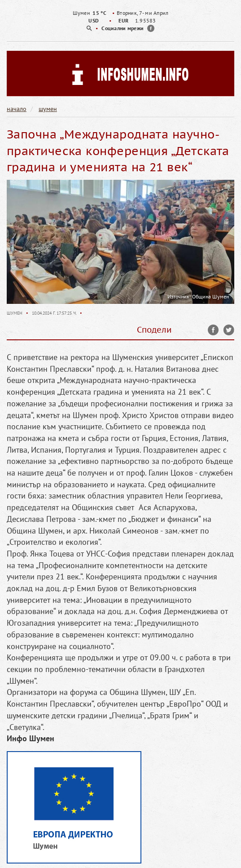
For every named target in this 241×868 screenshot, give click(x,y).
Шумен (15, 313)
